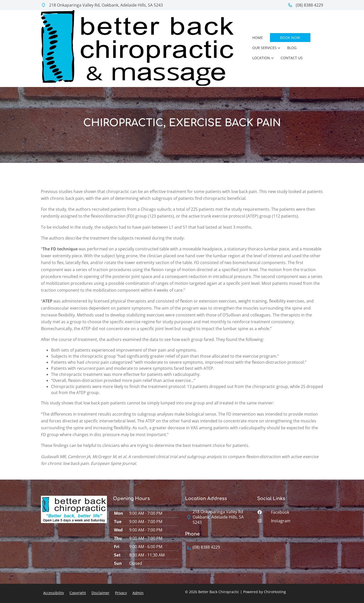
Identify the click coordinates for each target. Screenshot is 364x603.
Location (261, 58)
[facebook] (290, 513)
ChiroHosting (275, 592)
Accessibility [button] (54, 593)
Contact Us (292, 58)
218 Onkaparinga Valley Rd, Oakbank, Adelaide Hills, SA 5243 (102, 5)
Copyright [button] (78, 593)
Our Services (264, 48)
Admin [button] (138, 593)
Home (258, 38)
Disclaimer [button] (100, 593)
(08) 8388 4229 (305, 5)
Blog (292, 48)
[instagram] (290, 522)
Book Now (290, 38)
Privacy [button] (121, 593)
